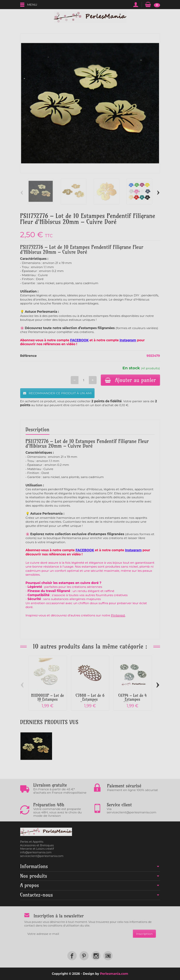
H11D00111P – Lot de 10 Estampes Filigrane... (48, 699)
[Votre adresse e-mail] (79, 934)
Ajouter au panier (130, 380)
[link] (72, 956)
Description (38, 430)
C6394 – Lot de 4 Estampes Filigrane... (132, 699)
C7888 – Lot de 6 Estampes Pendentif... (90, 699)
